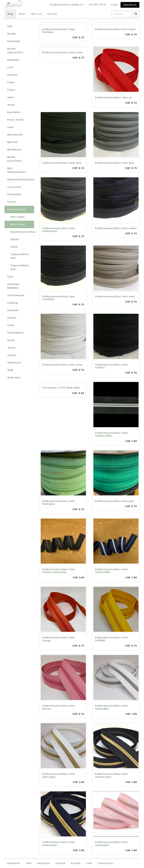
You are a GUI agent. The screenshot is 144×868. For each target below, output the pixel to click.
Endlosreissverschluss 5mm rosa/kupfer (111, 844)
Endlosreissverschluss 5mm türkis (63, 53)
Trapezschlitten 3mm (19, 256)
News (22, 14)
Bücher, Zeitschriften (15, 51)
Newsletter (14, 863)
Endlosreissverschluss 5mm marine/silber (111, 571)
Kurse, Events (16, 120)
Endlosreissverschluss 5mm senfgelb (111, 639)
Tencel (11, 348)
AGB (29, 863)
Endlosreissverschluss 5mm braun (115, 29)
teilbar (14, 247)
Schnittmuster (16, 295)
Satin (10, 277)
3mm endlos (17, 217)
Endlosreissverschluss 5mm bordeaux (59, 31)
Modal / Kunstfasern (15, 159)
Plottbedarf (14, 195)
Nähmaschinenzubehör (21, 180)
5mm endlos (17, 224)
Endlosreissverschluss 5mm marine (116, 228)
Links (89, 863)
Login (114, 5)
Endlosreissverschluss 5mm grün (115, 501)
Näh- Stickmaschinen (17, 170)
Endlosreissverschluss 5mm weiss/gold (59, 775)
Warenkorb (130, 5)
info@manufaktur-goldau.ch (66, 5)
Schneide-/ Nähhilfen (14, 286)
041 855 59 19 (97, 5)
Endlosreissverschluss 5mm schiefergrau (59, 230)
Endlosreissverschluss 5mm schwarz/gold (111, 775)
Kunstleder (14, 112)
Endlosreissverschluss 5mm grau (115, 163)
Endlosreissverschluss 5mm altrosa (59, 707)
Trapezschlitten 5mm (19, 267)
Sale (10, 26)
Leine (10, 127)
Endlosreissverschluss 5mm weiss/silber (111, 707)
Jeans (11, 97)
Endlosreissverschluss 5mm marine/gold (59, 844)
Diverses (12, 75)
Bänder (12, 34)
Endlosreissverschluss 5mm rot (114, 98)
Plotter (12, 202)
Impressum (43, 863)
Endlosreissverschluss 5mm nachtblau (59, 298)
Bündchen (13, 60)
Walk (10, 370)
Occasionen (14, 187)
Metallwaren (15, 150)
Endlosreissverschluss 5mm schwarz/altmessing (59, 571)
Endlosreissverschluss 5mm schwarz (111, 366)
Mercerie (12, 142)
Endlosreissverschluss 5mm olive (62, 163)
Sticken (12, 318)
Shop (10, 14)
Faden (11, 82)
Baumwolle (14, 41)
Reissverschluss (17, 209)
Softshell (13, 310)
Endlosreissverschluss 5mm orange (59, 639)
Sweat (11, 340)
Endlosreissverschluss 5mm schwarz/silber (111, 434)
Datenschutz (106, 863)
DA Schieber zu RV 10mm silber (61, 388)
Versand (60, 863)
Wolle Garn (14, 378)
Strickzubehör (16, 333)
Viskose (12, 355)
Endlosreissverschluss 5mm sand (115, 297)
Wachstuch (14, 363)
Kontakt (52, 14)
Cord (10, 67)
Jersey (11, 105)
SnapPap (13, 303)
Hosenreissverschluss (22, 232)
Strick (11, 325)
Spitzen (15, 239)
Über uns (36, 14)
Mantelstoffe (15, 135)
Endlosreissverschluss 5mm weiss (62, 365)
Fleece (11, 90)
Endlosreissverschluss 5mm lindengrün (59, 503)
